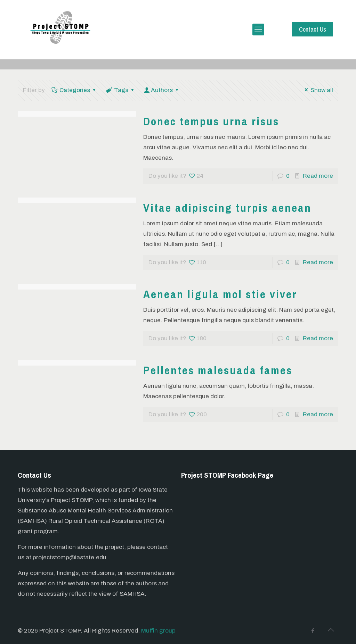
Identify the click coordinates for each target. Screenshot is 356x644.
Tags (121, 90)
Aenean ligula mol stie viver (220, 294)
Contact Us (313, 29)
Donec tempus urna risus (211, 121)
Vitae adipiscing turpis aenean (227, 208)
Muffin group (158, 631)
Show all (318, 90)
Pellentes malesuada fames (218, 370)
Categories (74, 90)
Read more (318, 176)
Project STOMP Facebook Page (227, 475)
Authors (162, 90)
